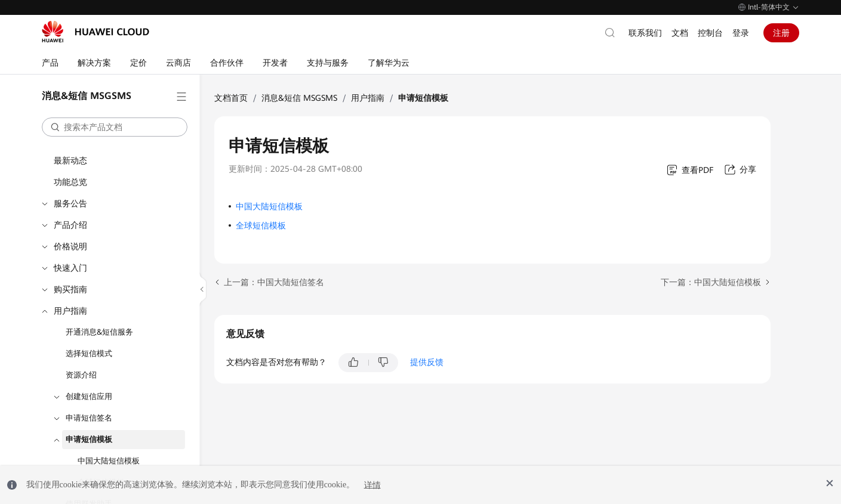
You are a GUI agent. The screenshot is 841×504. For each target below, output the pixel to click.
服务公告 (70, 203)
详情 (372, 485)
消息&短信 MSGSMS (299, 98)
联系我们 (645, 33)
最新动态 (70, 160)
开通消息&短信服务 (99, 332)
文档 (680, 33)
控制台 (710, 33)
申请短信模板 (89, 439)
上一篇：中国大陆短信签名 (274, 282)
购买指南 (70, 289)
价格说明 (70, 246)
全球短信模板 (261, 225)
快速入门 (70, 268)
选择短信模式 (89, 353)
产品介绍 (70, 225)
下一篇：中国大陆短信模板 (711, 282)
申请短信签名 (89, 418)
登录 (741, 33)
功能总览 (70, 182)
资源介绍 (81, 375)
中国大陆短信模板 (109, 461)
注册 (781, 33)
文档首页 (231, 98)
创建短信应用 (89, 396)
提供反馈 (427, 362)
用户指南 (70, 311)
